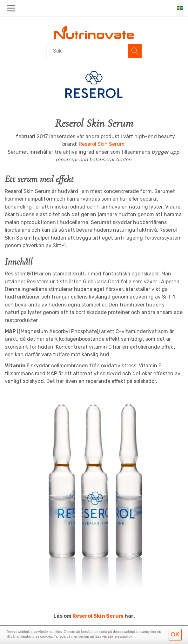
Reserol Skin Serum (102, 144)
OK (175, 634)
